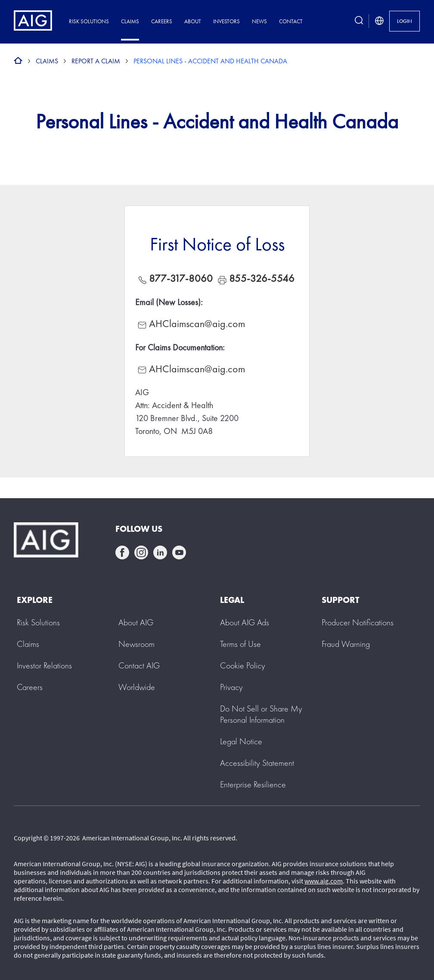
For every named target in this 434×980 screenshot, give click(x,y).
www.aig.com (324, 881)
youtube (179, 552)
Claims (130, 21)
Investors (226, 21)
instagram (141, 552)
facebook (122, 552)
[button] (261, 714)
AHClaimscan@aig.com (197, 323)
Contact (291, 21)
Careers (162, 21)
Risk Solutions (89, 21)
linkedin (160, 552)
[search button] (359, 21)
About (193, 21)
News (259, 21)
